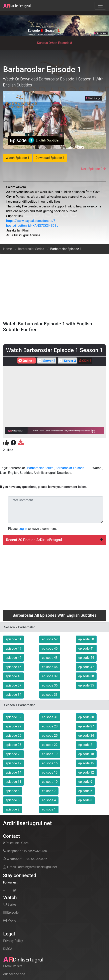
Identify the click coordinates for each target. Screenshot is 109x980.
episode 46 (50, 667)
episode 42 (13, 658)
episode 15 (86, 763)
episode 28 (50, 726)
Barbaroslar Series (31, 249)
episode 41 (86, 648)
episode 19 (50, 754)
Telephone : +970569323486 (25, 851)
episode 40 (50, 648)
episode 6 (85, 791)
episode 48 (13, 676)
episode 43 (50, 658)
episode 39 (50, 676)
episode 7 (49, 791)
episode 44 (86, 658)
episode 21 (86, 745)
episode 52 (50, 639)
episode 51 (13, 639)
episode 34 (13, 695)
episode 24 (86, 736)
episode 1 (49, 809)
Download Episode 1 (50, 158)
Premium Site (13, 966)
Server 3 (67, 361)
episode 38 (86, 676)
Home (8, 249)
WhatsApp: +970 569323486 (25, 859)
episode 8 (13, 791)
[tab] (54, 540)
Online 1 (26, 361)
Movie (10, 921)
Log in (23, 529)
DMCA (8, 949)
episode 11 (13, 782)
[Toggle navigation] (100, 6)
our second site (14, 974)
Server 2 (46, 361)
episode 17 (13, 763)
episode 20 (13, 754)
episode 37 (13, 685)
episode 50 (86, 639)
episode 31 (50, 717)
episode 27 (86, 726)
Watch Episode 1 (18, 158)
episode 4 (49, 800)
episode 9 (85, 782)
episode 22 (50, 745)
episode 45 (13, 667)
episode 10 (50, 782)
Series (10, 904)
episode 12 (86, 772)
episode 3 (85, 800)
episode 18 (86, 754)
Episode (11, 912)
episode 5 (13, 800)
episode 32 (13, 717)
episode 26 (13, 736)
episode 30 (86, 717)
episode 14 (13, 772)
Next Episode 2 (92, 169)
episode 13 (50, 772)
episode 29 (13, 726)
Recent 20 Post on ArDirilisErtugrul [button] (54, 540)
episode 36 (50, 685)
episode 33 (50, 695)
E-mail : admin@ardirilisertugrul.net (30, 867)
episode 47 (86, 667)
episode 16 (50, 763)
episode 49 (13, 648)
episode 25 (50, 736)
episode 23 (13, 745)
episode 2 (13, 809)
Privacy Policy (13, 941)
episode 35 (86, 685)
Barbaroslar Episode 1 (71, 468)
